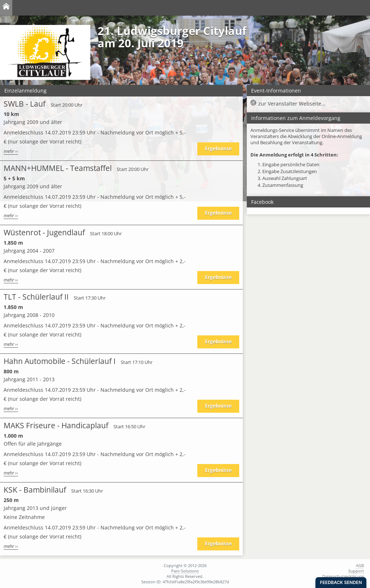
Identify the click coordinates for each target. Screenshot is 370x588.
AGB (360, 565)
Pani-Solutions (185, 571)
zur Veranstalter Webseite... (292, 104)
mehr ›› (11, 151)
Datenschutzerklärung (343, 576)
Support (356, 571)
